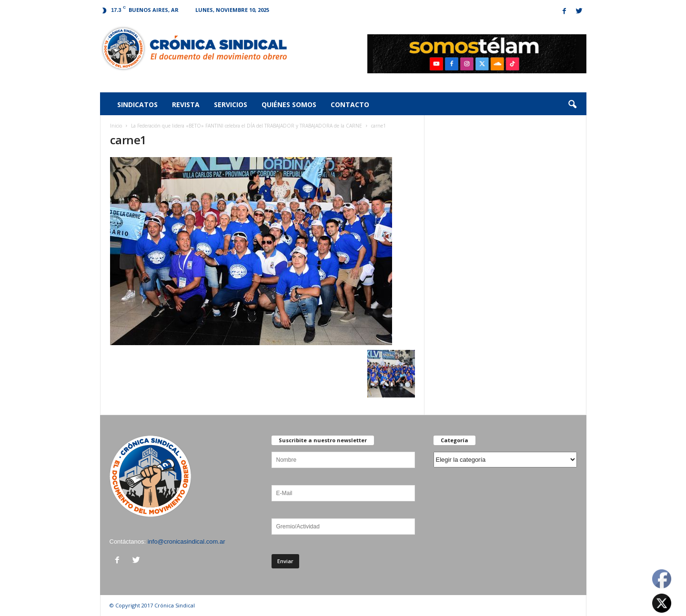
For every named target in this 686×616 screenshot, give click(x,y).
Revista (186, 104)
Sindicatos (137, 104)
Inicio (116, 126)
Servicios (231, 104)
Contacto (350, 104)
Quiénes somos (289, 104)
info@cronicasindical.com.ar (187, 541)
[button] (572, 105)
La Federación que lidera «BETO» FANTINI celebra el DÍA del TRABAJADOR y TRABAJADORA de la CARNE (247, 126)
